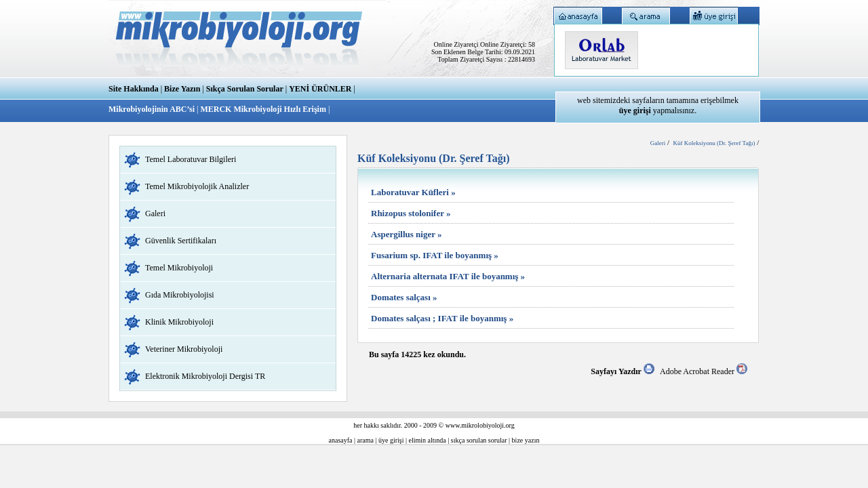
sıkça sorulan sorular (479, 440)
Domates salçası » (404, 297)
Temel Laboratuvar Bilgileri (191, 159)
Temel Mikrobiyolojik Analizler (197, 186)
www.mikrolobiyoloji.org (480, 425)
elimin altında (428, 440)
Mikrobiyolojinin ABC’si (153, 109)
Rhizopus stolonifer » (411, 213)
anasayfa (341, 440)
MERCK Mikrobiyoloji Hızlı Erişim (263, 109)
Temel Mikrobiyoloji (179, 268)
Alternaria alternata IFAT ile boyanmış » (448, 276)
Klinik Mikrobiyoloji (179, 322)
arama (366, 440)
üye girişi (391, 440)
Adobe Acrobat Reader (704, 371)
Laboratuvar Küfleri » (413, 192)
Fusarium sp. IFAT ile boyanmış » (435, 255)
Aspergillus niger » (407, 234)
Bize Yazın (182, 89)
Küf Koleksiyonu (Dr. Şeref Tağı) (714, 143)
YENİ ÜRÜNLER (320, 89)
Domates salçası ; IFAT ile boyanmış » (442, 318)
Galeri (155, 213)
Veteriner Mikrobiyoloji (184, 349)
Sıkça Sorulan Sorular (245, 89)
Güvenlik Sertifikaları (181, 241)
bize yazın (526, 440)
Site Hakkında (134, 89)
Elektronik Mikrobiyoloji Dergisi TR (205, 376)
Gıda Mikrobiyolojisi (180, 295)
